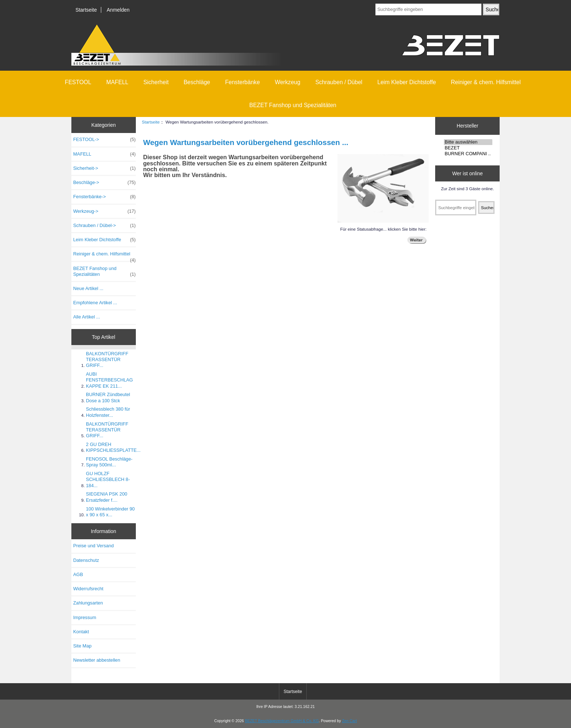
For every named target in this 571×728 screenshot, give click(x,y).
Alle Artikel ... (87, 317)
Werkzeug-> (105, 211)
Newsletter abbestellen (97, 660)
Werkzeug (288, 82)
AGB (78, 574)
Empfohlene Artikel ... (95, 303)
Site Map (82, 646)
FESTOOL (78, 82)
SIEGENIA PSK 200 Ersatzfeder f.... (107, 497)
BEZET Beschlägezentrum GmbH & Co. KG (282, 721)
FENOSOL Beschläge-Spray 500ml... (109, 462)
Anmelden (118, 10)
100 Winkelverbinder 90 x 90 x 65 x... (110, 512)
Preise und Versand (93, 546)
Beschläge (197, 82)
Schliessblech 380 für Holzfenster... (108, 412)
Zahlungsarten (88, 603)
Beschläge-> (105, 183)
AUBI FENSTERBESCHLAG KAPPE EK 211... (109, 380)
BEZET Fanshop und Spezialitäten (293, 105)
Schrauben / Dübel (339, 82)
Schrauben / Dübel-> (105, 226)
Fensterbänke (242, 82)
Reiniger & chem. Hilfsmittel (486, 82)
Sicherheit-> (105, 168)
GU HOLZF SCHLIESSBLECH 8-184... (108, 479)
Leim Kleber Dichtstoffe (407, 82)
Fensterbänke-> (105, 197)
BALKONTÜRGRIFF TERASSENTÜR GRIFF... (107, 359)
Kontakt (81, 632)
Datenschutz (86, 560)
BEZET (468, 148)
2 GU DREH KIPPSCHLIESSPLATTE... (113, 447)
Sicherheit (156, 82)
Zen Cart (349, 721)
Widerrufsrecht (88, 589)
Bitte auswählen (468, 142)
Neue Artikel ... (88, 288)
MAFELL (117, 82)
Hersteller (468, 126)
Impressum (85, 617)
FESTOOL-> (105, 140)
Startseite (86, 10)
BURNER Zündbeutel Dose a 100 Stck (108, 397)
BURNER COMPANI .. (468, 154)
